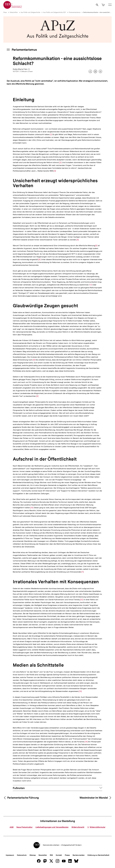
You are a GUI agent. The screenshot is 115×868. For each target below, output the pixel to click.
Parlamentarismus (75, 12)
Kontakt (59, 855)
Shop (5, 12)
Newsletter (43, 855)
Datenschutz (22, 855)
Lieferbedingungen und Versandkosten (52, 827)
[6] (39, 259)
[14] (86, 742)
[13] (80, 691)
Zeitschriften (14, 12)
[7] (91, 285)
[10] (32, 507)
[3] (55, 171)
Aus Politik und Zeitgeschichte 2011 (55, 12)
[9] (37, 396)
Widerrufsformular (96, 827)
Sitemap (33, 855)
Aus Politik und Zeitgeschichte (30, 12)
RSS (51, 855)
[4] (78, 240)
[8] (34, 360)
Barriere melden (79, 855)
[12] (82, 599)
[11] (82, 572)
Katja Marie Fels (21, 69)
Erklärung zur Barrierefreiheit (98, 855)
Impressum (10, 855)
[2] (60, 162)
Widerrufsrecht (78, 827)
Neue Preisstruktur (24, 827)
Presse (67, 855)
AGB (12, 827)
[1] (51, 134)
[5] (96, 245)
